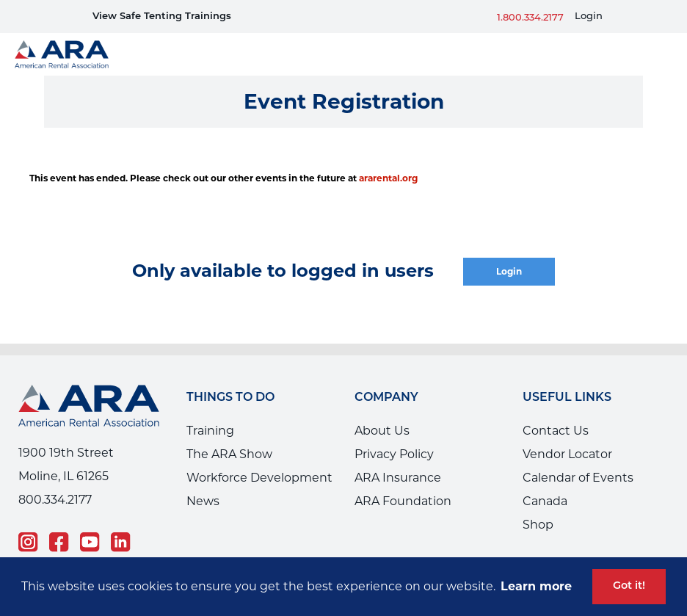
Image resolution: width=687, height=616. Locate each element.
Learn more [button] (536, 586)
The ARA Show (229, 454)
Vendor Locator (567, 454)
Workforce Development (259, 478)
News (203, 501)
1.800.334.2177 (530, 18)
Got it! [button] (629, 586)
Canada (545, 501)
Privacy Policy (394, 454)
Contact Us (556, 431)
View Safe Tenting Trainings (162, 17)
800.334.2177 (55, 500)
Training (210, 431)
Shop (538, 525)
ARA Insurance (398, 478)
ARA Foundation (403, 501)
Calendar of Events (578, 478)
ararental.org (388, 178)
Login (589, 17)
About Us (382, 431)
